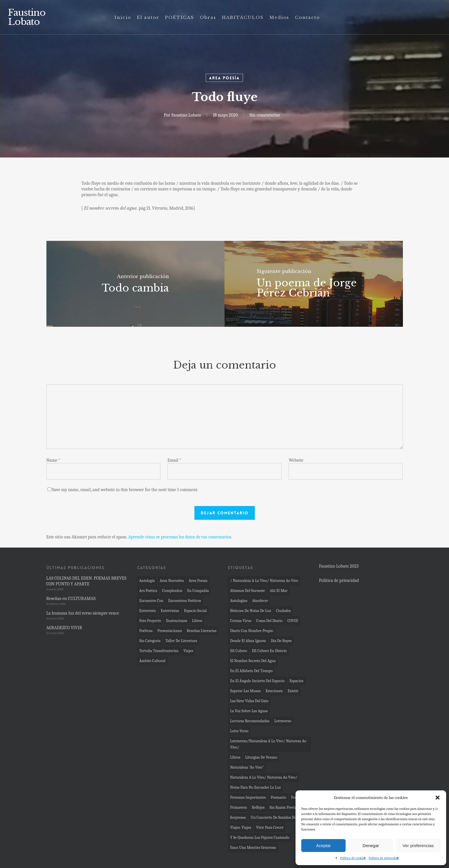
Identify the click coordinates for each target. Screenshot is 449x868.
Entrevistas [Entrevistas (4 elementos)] (170, 611)
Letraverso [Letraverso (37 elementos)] (283, 721)
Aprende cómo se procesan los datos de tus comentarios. (180, 537)
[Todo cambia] (136, 284)
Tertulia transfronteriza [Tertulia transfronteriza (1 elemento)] (159, 651)
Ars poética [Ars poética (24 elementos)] (148, 591)
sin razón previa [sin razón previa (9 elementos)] (283, 807)
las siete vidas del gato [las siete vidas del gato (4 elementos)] (249, 701)
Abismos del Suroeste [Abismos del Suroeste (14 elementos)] (247, 591)
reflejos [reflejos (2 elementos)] (258, 807)
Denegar (371, 846)
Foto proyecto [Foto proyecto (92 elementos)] (150, 621)
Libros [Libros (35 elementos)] (197, 621)
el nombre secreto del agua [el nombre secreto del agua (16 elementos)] (253, 661)
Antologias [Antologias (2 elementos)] (239, 601)
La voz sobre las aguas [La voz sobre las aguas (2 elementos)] (249, 711)
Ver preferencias (418, 846)
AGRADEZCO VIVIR (64, 628)
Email (174, 460)
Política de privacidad (384, 858)
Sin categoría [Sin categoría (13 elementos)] (150, 641)
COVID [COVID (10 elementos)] (293, 621)
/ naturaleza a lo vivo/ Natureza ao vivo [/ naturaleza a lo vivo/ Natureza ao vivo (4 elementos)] (264, 581)
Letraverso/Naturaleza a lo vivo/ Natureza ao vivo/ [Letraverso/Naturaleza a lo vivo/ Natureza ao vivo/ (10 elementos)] (268, 744)
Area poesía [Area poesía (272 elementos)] (198, 581)
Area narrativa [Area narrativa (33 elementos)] (172, 581)
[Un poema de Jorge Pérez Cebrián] (314, 284)
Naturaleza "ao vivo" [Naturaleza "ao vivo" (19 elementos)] (247, 767)
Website (296, 460)
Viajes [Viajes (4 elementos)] (188, 651)
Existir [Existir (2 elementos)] (293, 691)
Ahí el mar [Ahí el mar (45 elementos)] (279, 591)
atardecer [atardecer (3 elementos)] (260, 601)
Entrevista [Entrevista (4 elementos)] (147, 611)
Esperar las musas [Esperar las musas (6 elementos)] (245, 691)
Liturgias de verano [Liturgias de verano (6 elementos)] (261, 757)
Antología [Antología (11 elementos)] (147, 581)
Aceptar (324, 846)
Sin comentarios (264, 115)
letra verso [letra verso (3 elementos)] (239, 731)
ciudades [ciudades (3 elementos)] (283, 611)
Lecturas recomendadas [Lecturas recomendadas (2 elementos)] (250, 721)
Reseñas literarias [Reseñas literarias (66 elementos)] (202, 631)
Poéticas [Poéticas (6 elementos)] (146, 631)
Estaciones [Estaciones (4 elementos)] (274, 691)
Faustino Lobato (27, 17)
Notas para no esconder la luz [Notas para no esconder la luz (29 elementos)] (255, 787)
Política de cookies (353, 858)
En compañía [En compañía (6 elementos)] (198, 591)
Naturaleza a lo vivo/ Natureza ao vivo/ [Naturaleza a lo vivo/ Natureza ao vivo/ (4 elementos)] (264, 777)
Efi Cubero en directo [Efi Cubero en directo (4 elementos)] (269, 651)
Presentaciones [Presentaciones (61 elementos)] (170, 631)
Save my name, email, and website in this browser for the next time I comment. (125, 490)
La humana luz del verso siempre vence (83, 613)
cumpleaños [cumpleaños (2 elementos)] (172, 591)
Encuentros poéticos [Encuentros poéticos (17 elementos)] (185, 601)
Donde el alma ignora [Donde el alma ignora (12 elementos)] (248, 641)
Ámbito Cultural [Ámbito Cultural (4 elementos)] (152, 661)
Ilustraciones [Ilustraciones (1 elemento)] (176, 621)
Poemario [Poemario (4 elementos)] (278, 797)
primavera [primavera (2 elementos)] (238, 807)
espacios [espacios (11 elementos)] (297, 681)
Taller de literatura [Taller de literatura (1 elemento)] (181, 641)
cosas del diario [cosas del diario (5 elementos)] (269, 621)
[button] (438, 798)
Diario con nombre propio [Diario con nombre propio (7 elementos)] (251, 631)
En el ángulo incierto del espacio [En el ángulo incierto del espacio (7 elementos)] (257, 681)
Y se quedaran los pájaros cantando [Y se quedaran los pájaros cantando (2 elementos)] (260, 838)
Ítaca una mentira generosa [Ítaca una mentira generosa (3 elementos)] (253, 848)
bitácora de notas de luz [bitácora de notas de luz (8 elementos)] (250, 611)
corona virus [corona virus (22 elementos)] (241, 621)
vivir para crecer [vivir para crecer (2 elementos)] (270, 827)
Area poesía (224, 78)
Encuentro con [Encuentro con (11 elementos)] (151, 601)
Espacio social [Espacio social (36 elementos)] (195, 611)
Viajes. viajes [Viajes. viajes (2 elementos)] (241, 827)
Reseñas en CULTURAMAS (71, 599)
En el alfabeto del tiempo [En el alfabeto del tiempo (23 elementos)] (251, 671)
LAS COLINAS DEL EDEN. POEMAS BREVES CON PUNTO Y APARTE (86, 581)
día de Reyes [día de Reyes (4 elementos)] (281, 641)
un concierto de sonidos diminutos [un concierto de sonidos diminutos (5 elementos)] (280, 817)
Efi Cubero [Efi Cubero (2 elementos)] (238, 651)
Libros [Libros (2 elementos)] (235, 757)
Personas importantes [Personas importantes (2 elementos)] (248, 797)
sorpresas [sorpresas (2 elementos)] (238, 817)
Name (53, 460)
